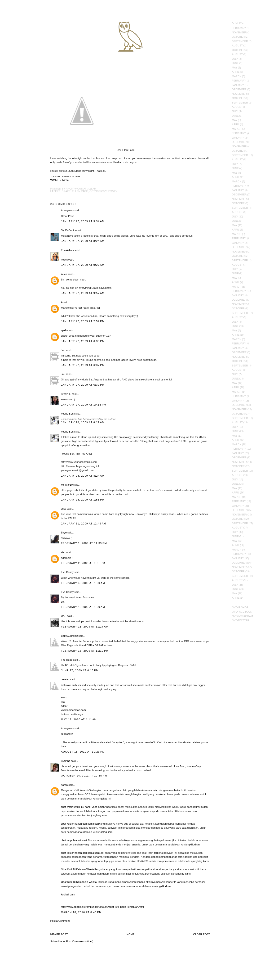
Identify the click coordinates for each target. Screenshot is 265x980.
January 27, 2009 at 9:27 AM (83, 265)
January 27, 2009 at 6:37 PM (83, 365)
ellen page (80, 191)
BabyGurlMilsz (69, 636)
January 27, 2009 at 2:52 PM (83, 321)
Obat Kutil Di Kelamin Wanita (78, 869)
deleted (65, 679)
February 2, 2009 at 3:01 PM (83, 563)
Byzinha (66, 761)
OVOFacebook (242, 612)
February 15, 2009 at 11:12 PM (85, 651)
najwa (64, 785)
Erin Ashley (68, 250)
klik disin (195, 845)
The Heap (67, 660)
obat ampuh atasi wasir (74, 840)
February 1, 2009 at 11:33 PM (84, 543)
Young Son (67, 414)
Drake (66, 191)
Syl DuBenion (69, 230)
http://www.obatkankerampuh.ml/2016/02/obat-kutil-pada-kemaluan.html (102, 907)
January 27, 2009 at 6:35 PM (83, 341)
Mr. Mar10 (67, 485)
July (235, 59)
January (238, 85)
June (235, 63)
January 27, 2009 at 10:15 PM (84, 405)
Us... (64, 616)
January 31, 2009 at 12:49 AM (84, 524)
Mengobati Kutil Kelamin (75, 790)
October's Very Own (21, 31)
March (237, 76)
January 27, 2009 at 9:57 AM (83, 293)
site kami (185, 874)
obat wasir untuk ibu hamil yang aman (83, 807)
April (236, 72)
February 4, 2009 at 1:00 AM (83, 583)
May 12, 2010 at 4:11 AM (79, 719)
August (237, 45)
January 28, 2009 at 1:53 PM (83, 500)
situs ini (106, 799)
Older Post (202, 934)
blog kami (102, 815)
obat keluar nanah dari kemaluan (80, 824)
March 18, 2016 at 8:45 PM (81, 912)
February (239, 28)
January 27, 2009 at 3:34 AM (83, 221)
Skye (64, 533)
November (239, 32)
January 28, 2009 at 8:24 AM (83, 476)
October (238, 37)
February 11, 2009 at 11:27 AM (85, 627)
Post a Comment (60, 921)
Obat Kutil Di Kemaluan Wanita (79, 882)
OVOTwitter (241, 620)
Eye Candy (67, 572)
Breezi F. (66, 394)
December (239, 89)
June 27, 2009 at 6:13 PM (80, 670)
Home (130, 934)
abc (63, 552)
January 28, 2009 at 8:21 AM (83, 422)
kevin (64, 274)
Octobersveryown (103, 191)
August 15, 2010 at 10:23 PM (83, 752)
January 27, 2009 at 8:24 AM (83, 241)
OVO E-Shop (240, 607)
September (240, 41)
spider (65, 330)
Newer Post (59, 934)
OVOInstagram (242, 616)
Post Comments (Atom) (80, 941)
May (235, 68)
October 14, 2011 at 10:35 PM (84, 776)
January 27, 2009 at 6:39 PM (83, 385)
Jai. (63, 350)
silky (64, 509)
